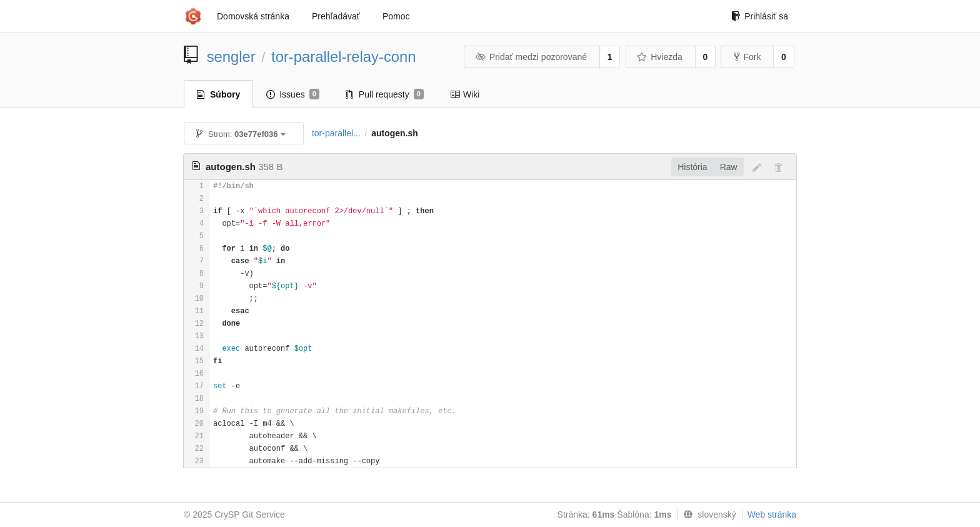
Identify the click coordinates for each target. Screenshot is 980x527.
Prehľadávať (336, 16)
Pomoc (396, 16)
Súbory (218, 94)
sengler (231, 57)
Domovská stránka (253, 16)
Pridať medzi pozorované (531, 57)
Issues (293, 94)
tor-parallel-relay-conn (343, 57)
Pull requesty (385, 94)
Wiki (465, 94)
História (692, 167)
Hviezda (660, 57)
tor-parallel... (336, 133)
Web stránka (772, 514)
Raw (729, 167)
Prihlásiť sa (760, 16)
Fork (747, 57)
